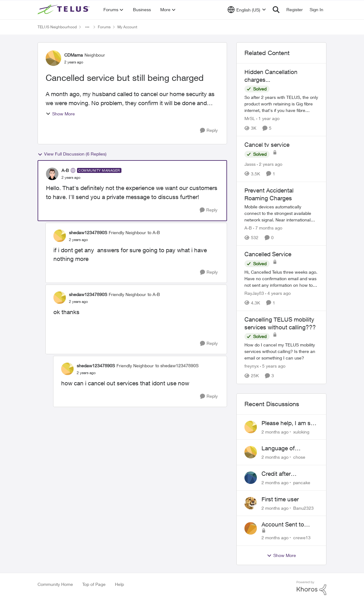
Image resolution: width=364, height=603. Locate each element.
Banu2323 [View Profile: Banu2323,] (303, 508)
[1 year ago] (268, 118)
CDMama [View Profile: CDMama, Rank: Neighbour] (74, 55)
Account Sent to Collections (283, 525)
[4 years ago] (278, 293)
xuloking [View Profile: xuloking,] (301, 431)
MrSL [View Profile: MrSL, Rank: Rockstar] (250, 118)
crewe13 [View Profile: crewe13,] (302, 538)
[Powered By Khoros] (312, 588)
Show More (60, 114)
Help (119, 584)
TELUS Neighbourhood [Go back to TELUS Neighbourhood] (57, 27)
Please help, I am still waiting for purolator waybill (289, 423)
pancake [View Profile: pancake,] (302, 482)
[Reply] (209, 130)
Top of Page (94, 584)
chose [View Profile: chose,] (299, 457)
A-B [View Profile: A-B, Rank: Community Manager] (65, 170)
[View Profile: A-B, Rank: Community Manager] (52, 174)
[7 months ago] (268, 228)
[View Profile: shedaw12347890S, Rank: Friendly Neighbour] (60, 236)
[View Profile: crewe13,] (251, 528)
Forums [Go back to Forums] (104, 27)
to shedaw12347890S (177, 366)
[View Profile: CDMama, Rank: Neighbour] (53, 58)
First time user (280, 499)
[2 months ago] (275, 431)
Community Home (55, 584)
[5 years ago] (273, 366)
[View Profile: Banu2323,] (251, 503)
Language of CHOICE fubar (280, 448)
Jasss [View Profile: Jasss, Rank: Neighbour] (250, 164)
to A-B (154, 232)
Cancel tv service (267, 145)
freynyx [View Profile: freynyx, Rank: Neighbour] (252, 366)
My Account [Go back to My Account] (127, 27)
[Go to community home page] (64, 10)
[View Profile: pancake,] (251, 478)
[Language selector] (247, 10)
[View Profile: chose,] (251, 452)
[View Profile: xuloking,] (251, 427)
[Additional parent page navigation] (87, 27)
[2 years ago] (270, 164)
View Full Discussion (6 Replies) (72, 154)
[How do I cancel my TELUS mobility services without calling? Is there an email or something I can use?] (281, 352)
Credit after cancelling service (285, 474)
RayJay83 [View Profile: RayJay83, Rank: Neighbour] (254, 293)
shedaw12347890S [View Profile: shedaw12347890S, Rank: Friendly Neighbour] (88, 232)
